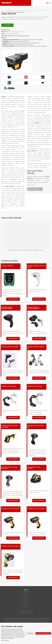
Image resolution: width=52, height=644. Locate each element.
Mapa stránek (26, 605)
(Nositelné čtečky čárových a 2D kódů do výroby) (18, 44)
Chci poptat (7, 25)
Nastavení (31, 633)
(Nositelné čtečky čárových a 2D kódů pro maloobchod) (21, 43)
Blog (26, 598)
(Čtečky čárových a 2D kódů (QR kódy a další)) (23, 39)
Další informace (5, 641)
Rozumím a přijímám (43, 633)
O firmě (26, 600)
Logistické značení (26, 594)
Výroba (17, 36)
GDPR (26, 603)
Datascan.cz (5, 10)
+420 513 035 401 (26, 613)
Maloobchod (11, 36)
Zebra (8, 30)
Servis (26, 596)
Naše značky (26, 592)
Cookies (26, 607)
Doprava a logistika (24, 36)
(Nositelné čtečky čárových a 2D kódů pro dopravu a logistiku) (25, 46)
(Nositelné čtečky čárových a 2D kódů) (16, 41)
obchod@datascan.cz (26, 611)
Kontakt (26, 601)
